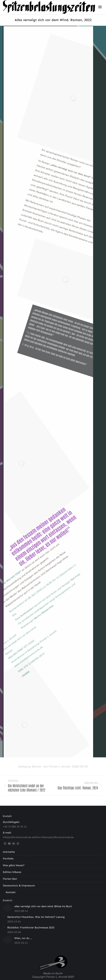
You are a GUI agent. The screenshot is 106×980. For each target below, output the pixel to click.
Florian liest (10, 879)
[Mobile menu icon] (100, 7)
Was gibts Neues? (14, 865)
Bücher (37, 766)
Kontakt (11, 892)
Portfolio (8, 859)
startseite (9, 852)
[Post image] (8, 908)
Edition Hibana (12, 872)
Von (57, 767)
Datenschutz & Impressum (19, 886)
